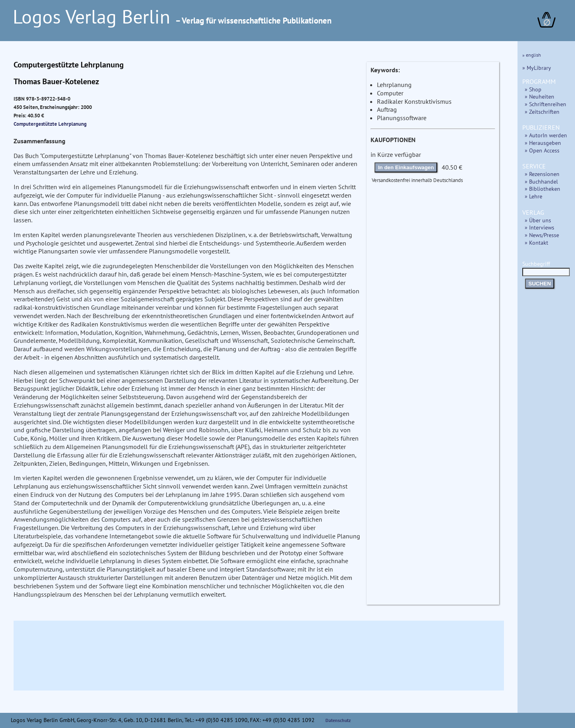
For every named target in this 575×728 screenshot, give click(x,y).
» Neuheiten (539, 96)
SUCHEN (539, 284)
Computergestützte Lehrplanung (50, 124)
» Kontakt (536, 242)
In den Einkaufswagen (406, 167)
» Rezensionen (542, 174)
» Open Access (542, 150)
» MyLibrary (537, 68)
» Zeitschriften (542, 112)
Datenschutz (338, 720)
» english (532, 55)
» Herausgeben (543, 143)
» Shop (533, 89)
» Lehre (533, 196)
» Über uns (538, 220)
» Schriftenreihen (545, 104)
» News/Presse (542, 235)
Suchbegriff (546, 268)
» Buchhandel (541, 181)
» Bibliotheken (542, 189)
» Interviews (539, 227)
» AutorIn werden (546, 135)
